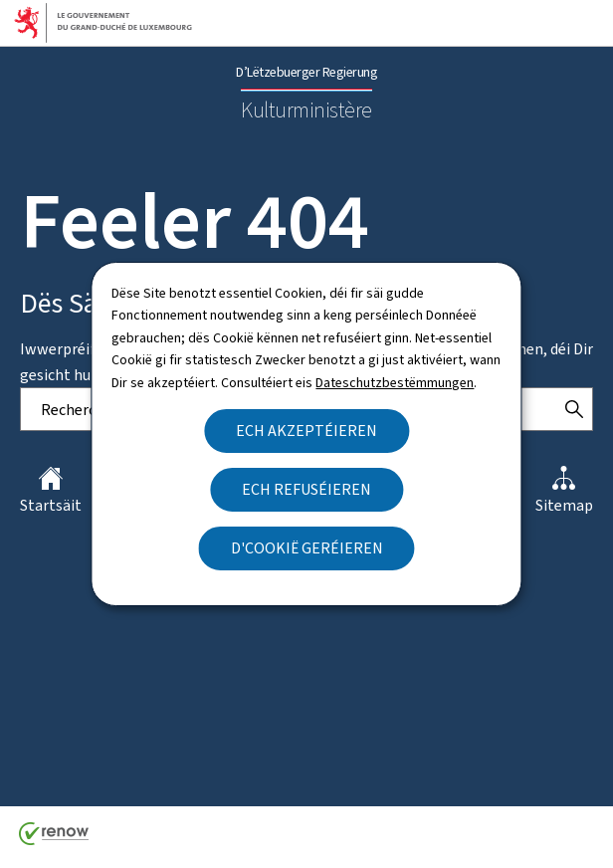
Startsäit (51, 491)
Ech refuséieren (306, 489)
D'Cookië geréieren (307, 548)
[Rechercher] (574, 409)
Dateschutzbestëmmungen (395, 383)
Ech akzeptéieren (306, 431)
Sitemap (564, 491)
